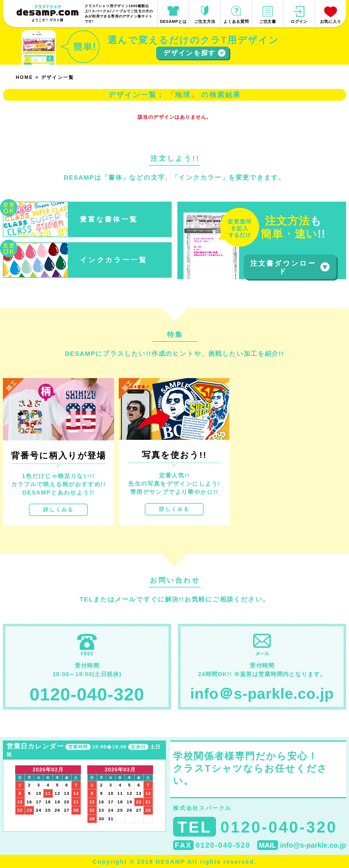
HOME (24, 77)
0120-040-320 (87, 694)
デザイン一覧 (58, 77)
